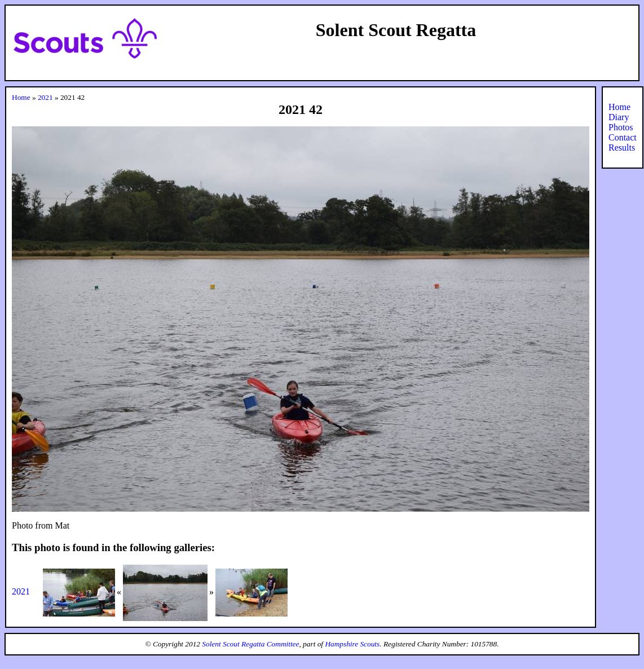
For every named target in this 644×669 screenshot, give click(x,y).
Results (622, 148)
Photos (621, 127)
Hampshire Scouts (352, 644)
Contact (623, 137)
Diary (619, 117)
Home (21, 97)
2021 (45, 97)
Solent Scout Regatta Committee (250, 644)
